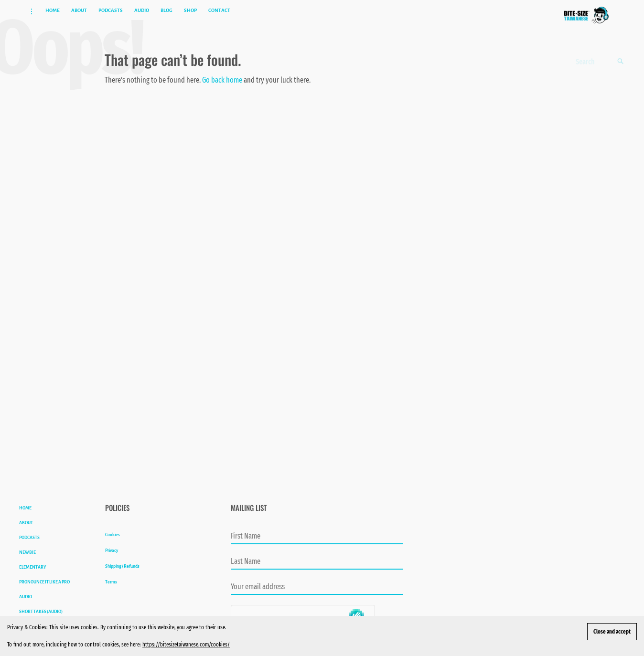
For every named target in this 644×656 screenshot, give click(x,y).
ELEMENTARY (32, 586)
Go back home (222, 99)
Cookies (113, 554)
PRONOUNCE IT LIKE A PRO (44, 601)
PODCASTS (29, 557)
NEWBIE (27, 571)
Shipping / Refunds (122, 585)
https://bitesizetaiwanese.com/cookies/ (186, 645)
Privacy (112, 570)
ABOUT (26, 542)
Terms (111, 601)
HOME (25, 527)
